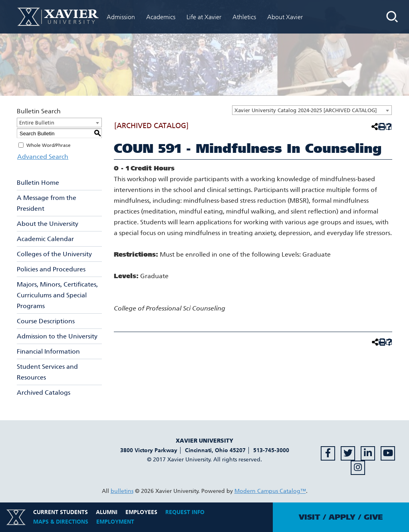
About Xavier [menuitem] (285, 17)
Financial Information (48, 351)
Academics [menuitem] (161, 17)
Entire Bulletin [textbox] (37, 123)
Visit (310, 517)
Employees (141, 512)
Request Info (185, 512)
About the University (48, 224)
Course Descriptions (46, 321)
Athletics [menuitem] (244, 17)
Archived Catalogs (44, 393)
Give (373, 517)
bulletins (122, 491)
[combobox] (312, 110)
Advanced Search (42, 157)
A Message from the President (47, 203)
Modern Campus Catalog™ (270, 491)
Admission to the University (57, 336)
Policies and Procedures (51, 269)
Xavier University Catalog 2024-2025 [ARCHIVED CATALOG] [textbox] (306, 110)
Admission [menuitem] (121, 17)
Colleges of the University (54, 254)
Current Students (61, 512)
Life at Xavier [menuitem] (204, 17)
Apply (342, 517)
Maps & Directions (61, 522)
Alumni (107, 512)
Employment (115, 522)
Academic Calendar (45, 239)
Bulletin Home (38, 183)
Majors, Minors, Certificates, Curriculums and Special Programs (57, 295)
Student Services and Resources (47, 372)
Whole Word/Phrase (49, 145)
